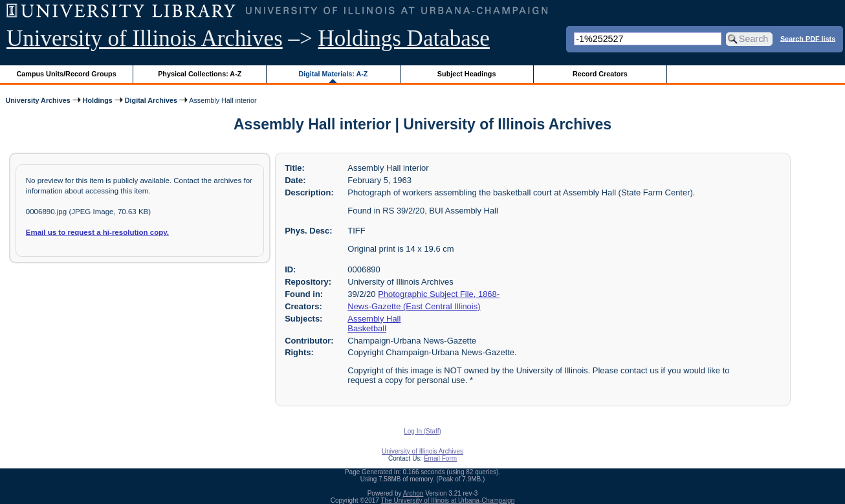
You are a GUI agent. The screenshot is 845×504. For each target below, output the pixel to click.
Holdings (98, 100)
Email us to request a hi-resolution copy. (97, 232)
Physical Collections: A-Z (200, 74)
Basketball (367, 328)
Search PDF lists (808, 38)
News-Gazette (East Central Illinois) (414, 306)
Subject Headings (467, 74)
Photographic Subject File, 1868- (439, 294)
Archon (413, 493)
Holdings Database (404, 38)
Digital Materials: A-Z (333, 74)
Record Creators (600, 74)
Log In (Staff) (422, 431)
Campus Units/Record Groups (67, 74)
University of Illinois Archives (145, 38)
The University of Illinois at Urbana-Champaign (448, 500)
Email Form (440, 458)
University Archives (38, 100)
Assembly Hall (374, 319)
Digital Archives (151, 100)
